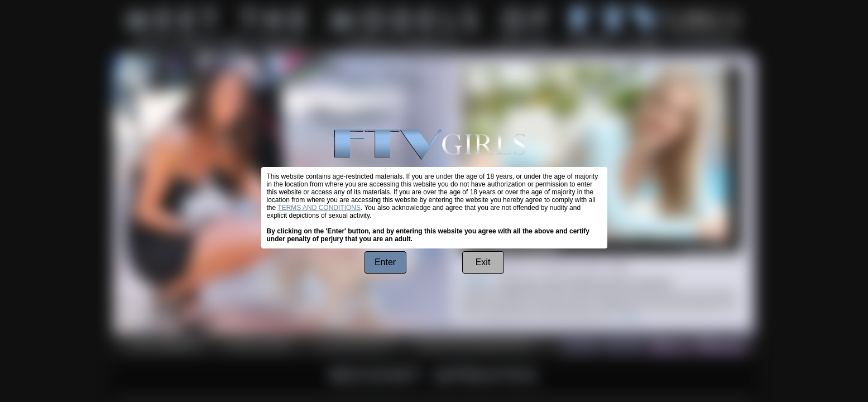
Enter (385, 262)
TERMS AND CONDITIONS (319, 208)
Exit (483, 262)
